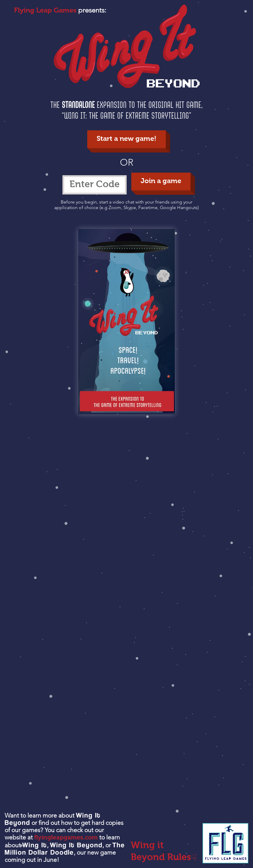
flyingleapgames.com (66, 838)
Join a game (161, 181)
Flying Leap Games (45, 11)
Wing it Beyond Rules (164, 852)
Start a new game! (126, 139)
